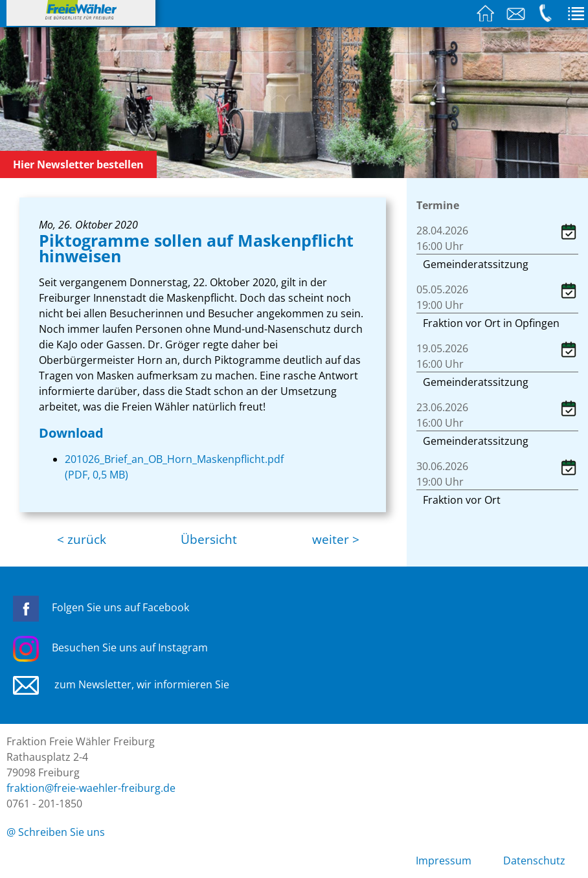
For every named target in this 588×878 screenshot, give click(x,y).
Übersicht (209, 539)
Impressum (444, 861)
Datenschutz (534, 861)
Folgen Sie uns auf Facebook (101, 607)
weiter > (336, 539)
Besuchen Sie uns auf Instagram (110, 647)
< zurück (82, 539)
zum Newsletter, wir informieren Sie (121, 684)
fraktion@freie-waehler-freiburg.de (91, 788)
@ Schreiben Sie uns (56, 832)
